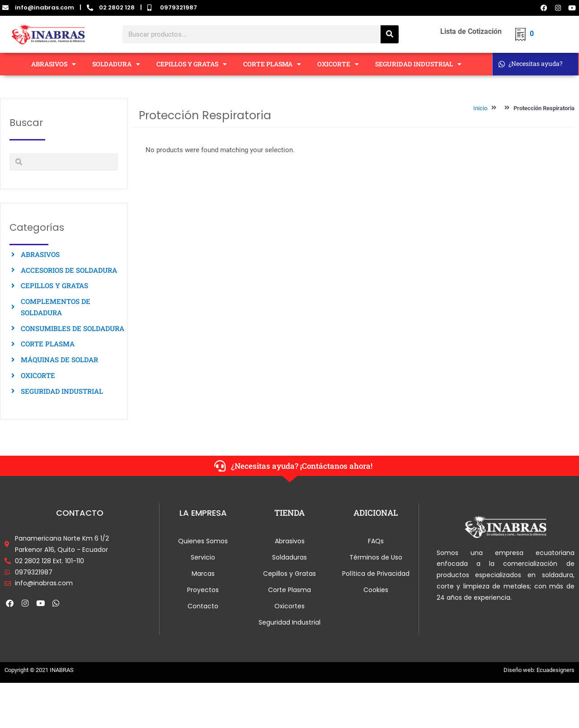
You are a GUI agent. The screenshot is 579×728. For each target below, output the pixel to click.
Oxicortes (289, 606)
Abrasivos (290, 541)
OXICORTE (338, 64)
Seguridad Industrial (289, 622)
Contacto (203, 606)
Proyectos (203, 590)
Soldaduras (289, 557)
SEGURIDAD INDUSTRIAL (418, 64)
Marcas (203, 574)
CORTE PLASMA (272, 64)
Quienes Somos (203, 541)
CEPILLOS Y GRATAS (192, 64)
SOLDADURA (116, 64)
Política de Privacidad (376, 574)
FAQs (376, 541)
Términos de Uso (376, 557)
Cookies (376, 590)
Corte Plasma (289, 590)
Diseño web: (519, 670)
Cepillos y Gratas (289, 574)
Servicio (203, 557)
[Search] (390, 34)
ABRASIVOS (54, 64)
